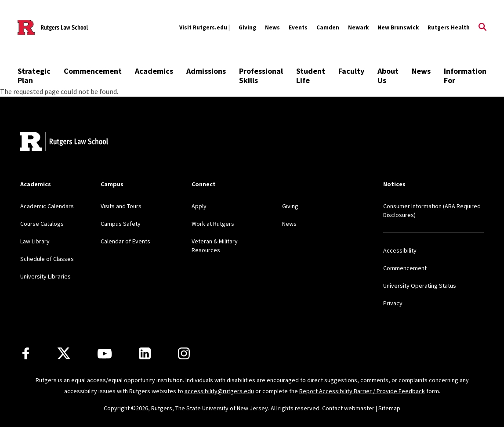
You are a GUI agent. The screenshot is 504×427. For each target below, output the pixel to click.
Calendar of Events (125, 241)
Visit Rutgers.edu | (205, 27)
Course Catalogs (42, 224)
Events (298, 27)
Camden (328, 27)
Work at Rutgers (213, 224)
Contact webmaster (348, 408)
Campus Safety (121, 224)
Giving (247, 27)
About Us (388, 76)
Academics (154, 71)
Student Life (311, 76)
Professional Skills (261, 76)
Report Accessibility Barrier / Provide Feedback (362, 391)
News (272, 27)
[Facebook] (26, 353)
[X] (64, 354)
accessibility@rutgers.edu (219, 391)
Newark (358, 27)
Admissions (206, 71)
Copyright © (120, 408)
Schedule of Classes (47, 259)
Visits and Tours (121, 206)
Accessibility (400, 250)
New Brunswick (398, 27)
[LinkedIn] (145, 353)
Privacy (393, 303)
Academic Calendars (47, 206)
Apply (199, 206)
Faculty (351, 71)
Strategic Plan (34, 76)
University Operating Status (420, 286)
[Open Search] (482, 28)
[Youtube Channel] (105, 354)
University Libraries (45, 276)
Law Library (35, 241)
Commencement (93, 71)
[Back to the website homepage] (53, 27)
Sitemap (389, 408)
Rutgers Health (449, 27)
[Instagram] (184, 353)
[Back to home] (64, 143)
